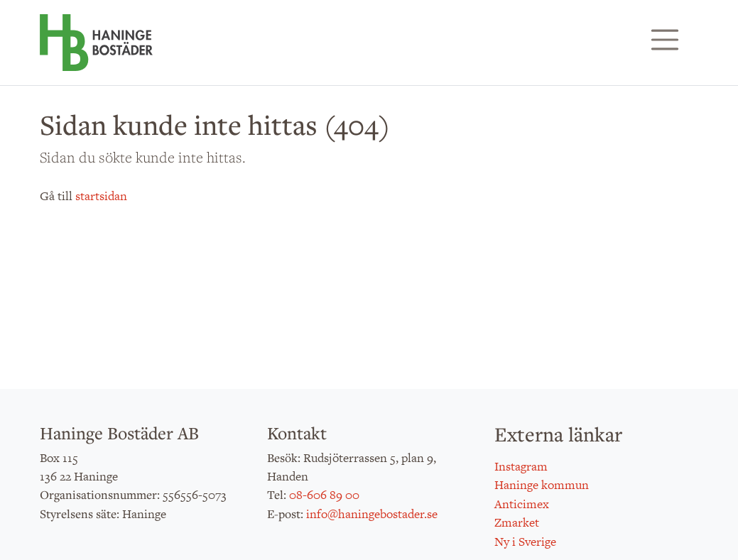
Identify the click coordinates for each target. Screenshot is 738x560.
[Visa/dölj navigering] (665, 40)
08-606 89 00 (324, 495)
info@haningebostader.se (372, 514)
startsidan (101, 196)
